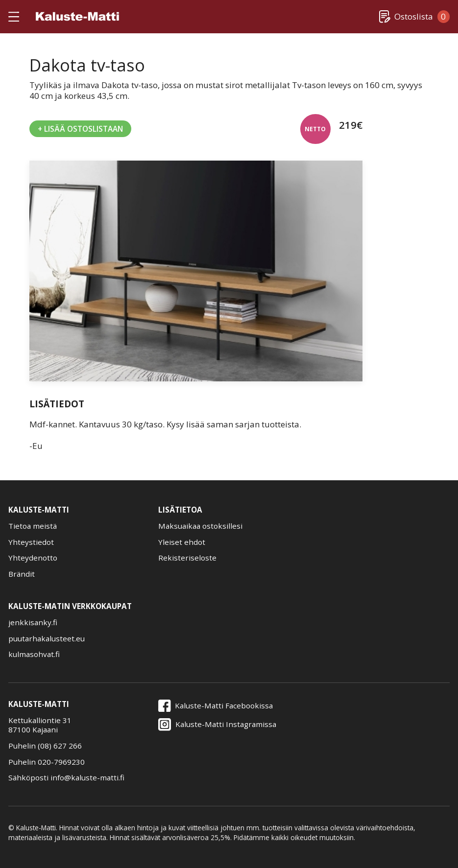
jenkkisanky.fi (33, 622)
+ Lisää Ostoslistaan (80, 129)
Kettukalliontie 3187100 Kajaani (40, 725)
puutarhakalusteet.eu (47, 639)
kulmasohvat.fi (34, 654)
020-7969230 (61, 762)
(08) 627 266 (60, 746)
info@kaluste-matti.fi (87, 777)
